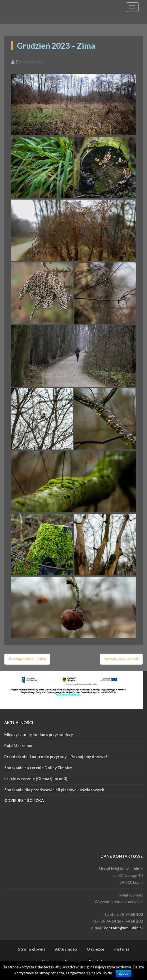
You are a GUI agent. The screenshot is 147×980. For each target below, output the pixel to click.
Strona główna (32, 949)
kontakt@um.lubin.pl (123, 928)
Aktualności (66, 949)
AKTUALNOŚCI (19, 723)
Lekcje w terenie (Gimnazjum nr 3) (36, 779)
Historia (122, 949)
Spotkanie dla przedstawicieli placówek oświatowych (54, 790)
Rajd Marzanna (18, 745)
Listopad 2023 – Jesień (27, 659)
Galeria (28, 62)
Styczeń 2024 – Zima (121, 659)
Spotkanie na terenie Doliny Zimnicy (38, 768)
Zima (39, 62)
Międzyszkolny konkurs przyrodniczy (39, 734)
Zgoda (123, 973)
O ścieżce (95, 949)
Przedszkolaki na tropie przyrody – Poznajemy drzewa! (56, 757)
